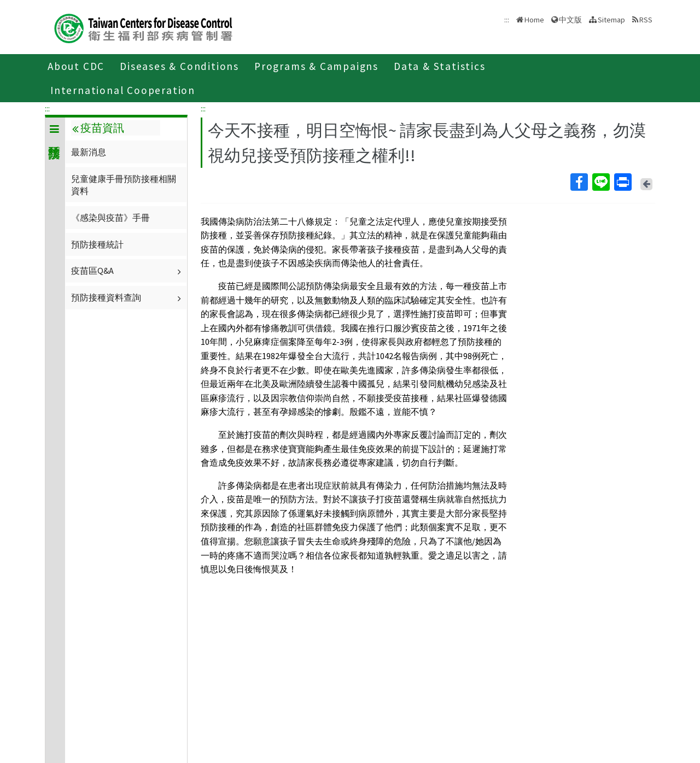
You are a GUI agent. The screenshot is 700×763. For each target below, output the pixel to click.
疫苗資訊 (98, 128)
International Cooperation (123, 90)
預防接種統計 (97, 244)
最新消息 (89, 152)
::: (47, 108)
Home (534, 20)
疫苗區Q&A (127, 271)
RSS (646, 20)
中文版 (570, 20)
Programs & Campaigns (316, 66)
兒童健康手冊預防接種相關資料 (124, 185)
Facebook (579, 182)
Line (600, 182)
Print (622, 182)
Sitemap (611, 20)
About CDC (76, 66)
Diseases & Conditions (179, 66)
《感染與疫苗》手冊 (110, 218)
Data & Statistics (440, 66)
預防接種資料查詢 (127, 297)
